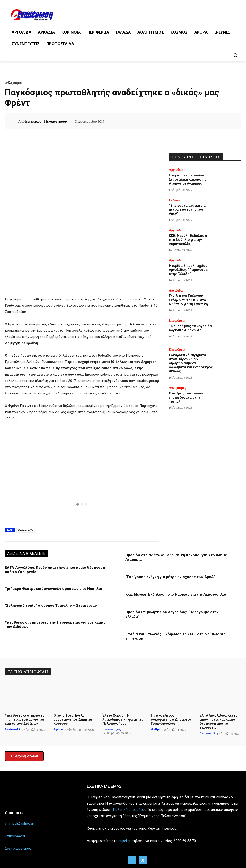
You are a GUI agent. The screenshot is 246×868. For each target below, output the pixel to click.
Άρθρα (58, 729)
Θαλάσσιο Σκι (26, 530)
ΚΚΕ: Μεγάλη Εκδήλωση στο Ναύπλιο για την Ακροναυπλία (176, 594)
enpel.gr (125, 841)
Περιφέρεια (177, 320)
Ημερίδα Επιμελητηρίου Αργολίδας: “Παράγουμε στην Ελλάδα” (188, 270)
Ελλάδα (174, 200)
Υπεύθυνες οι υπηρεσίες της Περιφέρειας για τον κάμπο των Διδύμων (25, 719)
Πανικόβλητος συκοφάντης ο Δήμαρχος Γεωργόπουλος (171, 719)
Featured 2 (12, 729)
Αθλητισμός (14, 83)
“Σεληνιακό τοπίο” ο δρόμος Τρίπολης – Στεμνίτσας (51, 606)
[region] (82, 474)
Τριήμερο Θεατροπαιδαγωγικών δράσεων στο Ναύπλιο (53, 589)
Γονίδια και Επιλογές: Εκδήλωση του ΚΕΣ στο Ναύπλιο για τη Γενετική (188, 300)
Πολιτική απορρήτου (130, 810)
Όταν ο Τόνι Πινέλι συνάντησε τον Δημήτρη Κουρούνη (73, 719)
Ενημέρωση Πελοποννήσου (46, 121)
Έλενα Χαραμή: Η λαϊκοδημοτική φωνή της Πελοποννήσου (123, 719)
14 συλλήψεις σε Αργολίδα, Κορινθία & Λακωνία (191, 328)
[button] (235, 55)
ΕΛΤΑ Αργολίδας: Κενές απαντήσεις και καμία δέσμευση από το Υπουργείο (218, 721)
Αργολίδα (176, 170)
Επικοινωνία (15, 836)
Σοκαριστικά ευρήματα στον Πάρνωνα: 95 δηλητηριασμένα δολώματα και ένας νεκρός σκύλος (191, 363)
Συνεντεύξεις (112, 729)
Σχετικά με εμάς (18, 849)
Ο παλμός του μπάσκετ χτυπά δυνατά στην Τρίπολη (187, 397)
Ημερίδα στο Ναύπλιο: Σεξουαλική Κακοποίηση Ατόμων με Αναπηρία (189, 179)
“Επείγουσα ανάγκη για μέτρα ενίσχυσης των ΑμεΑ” (170, 577)
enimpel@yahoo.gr (19, 824)
